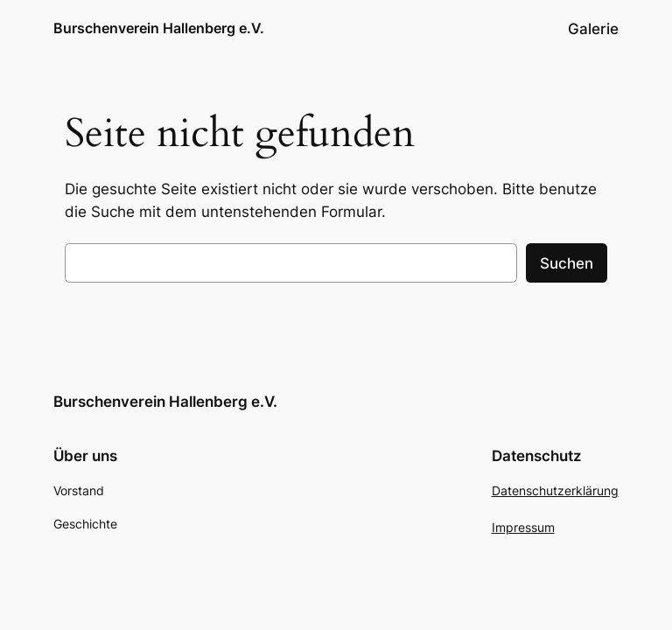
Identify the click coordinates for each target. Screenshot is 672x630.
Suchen (567, 263)
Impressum (523, 527)
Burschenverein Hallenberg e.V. (159, 28)
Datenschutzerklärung (555, 490)
